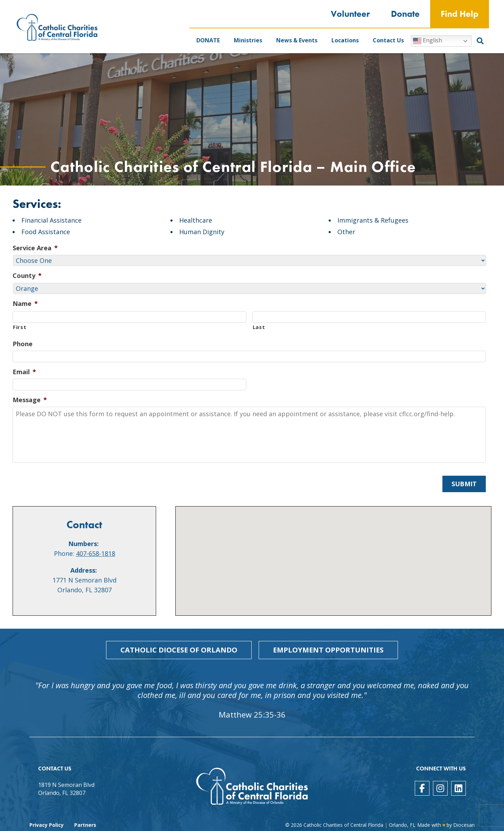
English (428, 41)
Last (259, 327)
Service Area (35, 248)
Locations (345, 40)
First (20, 327)
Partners (85, 825)
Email (24, 372)
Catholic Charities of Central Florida (343, 825)
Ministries (248, 40)
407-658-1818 (96, 553)
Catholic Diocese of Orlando (179, 650)
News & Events (297, 40)
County (27, 276)
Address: (84, 570)
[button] (334, 555)
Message (30, 400)
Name (25, 304)
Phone (23, 344)
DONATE (208, 40)
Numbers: (83, 544)
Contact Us (388, 40)
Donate (405, 14)
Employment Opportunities (328, 650)
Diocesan (464, 825)
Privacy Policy (47, 825)
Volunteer (350, 14)
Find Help (460, 14)
